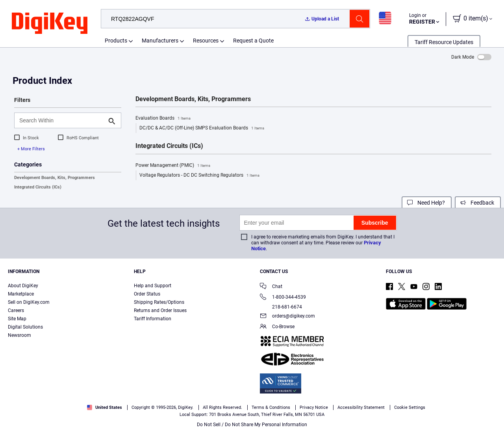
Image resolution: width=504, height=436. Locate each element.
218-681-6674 (281, 307)
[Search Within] (61, 120)
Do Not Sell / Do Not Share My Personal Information (252, 425)
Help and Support (153, 286)
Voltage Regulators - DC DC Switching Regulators (199, 176)
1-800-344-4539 (283, 298)
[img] (50, 24)
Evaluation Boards (163, 118)
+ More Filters (31, 149)
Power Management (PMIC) (173, 166)
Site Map (17, 319)
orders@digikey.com (287, 317)
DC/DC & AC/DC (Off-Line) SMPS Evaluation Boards (202, 128)
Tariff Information (153, 319)
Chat (271, 287)
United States (105, 407)
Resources (206, 41)
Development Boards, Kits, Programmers (55, 178)
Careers (16, 310)
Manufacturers (160, 41)
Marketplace (21, 294)
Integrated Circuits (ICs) (38, 187)
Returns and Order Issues (160, 310)
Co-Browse (277, 327)
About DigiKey (23, 286)
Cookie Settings (410, 407)
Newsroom (19, 335)
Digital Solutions (25, 327)
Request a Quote (253, 41)
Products (116, 41)
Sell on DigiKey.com (29, 302)
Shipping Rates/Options (159, 302)
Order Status (147, 294)
